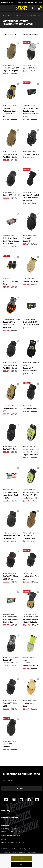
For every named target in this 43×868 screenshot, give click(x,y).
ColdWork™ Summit (11, 449)
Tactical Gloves (28, 573)
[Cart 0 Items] (39, 8)
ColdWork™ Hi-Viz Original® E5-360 (30, 453)
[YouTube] (37, 800)
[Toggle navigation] (3, 8)
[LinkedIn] (6, 800)
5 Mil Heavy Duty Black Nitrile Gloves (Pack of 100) (11, 241)
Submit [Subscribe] (21, 789)
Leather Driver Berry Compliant (31, 577)
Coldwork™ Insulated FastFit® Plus (11, 537)
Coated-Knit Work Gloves (11, 319)
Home (5, 15)
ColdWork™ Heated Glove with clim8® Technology (31, 198)
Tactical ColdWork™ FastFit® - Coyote (11, 156)
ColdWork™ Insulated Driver (29, 537)
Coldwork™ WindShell (7, 745)
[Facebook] (29, 800)
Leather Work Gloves (30, 279)
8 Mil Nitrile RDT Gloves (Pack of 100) (32, 323)
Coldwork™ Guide (30, 68)
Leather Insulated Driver (30, 705)
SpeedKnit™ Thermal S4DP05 (30, 369)
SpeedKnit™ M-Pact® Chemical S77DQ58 (9, 325)
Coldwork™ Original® (28, 240)
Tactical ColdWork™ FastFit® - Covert (11, 367)
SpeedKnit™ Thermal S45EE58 (10, 661)
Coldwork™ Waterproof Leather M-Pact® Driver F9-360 (11, 112)
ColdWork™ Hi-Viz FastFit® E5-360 (30, 496)
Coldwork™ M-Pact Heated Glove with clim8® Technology (31, 619)
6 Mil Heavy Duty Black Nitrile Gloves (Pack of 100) (11, 619)
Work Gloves (7, 279)
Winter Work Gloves (9, 65)
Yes (21, 858)
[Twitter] (21, 800)
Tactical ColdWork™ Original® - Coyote (11, 69)
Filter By (9, 34)
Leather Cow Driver (31, 281)
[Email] (21, 781)
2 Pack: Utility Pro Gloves (10, 283)
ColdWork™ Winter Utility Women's (10, 577)
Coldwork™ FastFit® (11, 195)
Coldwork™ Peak (30, 408)
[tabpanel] (21, 395)
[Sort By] (32, 34)
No (21, 864)
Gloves (10, 15)
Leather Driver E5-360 (10, 410)
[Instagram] (14, 800)
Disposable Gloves (29, 106)
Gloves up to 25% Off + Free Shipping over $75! (22, 2)
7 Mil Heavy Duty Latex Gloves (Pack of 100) (10, 495)
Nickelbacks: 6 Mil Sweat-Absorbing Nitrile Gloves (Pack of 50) (31, 112)
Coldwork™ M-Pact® (31, 154)
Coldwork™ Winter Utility (10, 705)
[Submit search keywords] (33, 8)
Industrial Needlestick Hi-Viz (30, 664)
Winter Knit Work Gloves (11, 657)
